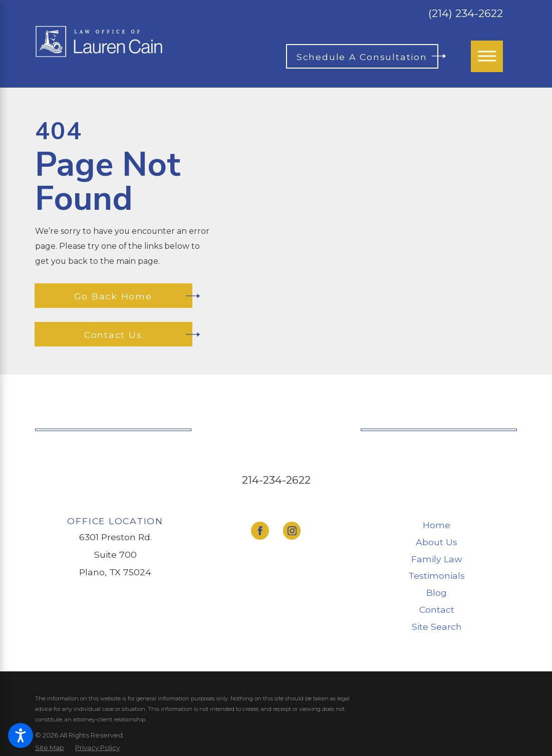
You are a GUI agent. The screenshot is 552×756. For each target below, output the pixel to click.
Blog (437, 593)
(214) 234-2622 (466, 13)
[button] (21, 735)
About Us (437, 542)
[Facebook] (260, 530)
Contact (437, 610)
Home (437, 525)
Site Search (437, 627)
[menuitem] (437, 525)
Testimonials (437, 576)
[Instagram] (292, 530)
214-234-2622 (276, 480)
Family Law (437, 559)
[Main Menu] (487, 57)
